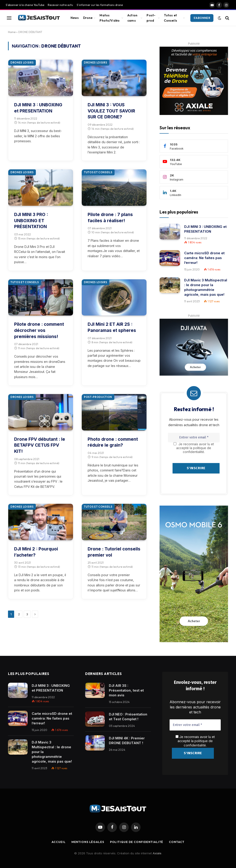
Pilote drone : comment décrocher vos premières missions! (39, 330)
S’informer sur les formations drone (100, 5)
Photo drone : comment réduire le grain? (113, 442)
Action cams (132, 18)
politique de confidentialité (198, 743)
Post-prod (151, 18)
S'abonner (202, 18)
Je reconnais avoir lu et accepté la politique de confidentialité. (194, 448)
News (75, 18)
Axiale (157, 852)
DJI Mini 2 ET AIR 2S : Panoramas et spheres (112, 327)
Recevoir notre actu (60, 5)
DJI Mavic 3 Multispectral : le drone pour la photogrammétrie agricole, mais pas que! (206, 287)
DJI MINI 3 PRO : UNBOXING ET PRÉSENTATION (31, 221)
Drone (88, 18)
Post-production (98, 397)
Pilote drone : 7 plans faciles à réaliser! (110, 218)
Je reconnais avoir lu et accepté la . (195, 741)
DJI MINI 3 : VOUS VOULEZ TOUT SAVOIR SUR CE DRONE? (111, 111)
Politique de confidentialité (137, 840)
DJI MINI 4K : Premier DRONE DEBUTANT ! (127, 741)
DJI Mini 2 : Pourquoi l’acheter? (36, 552)
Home (12, 32)
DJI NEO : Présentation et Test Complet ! (128, 717)
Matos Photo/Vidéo (110, 18)
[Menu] (9, 18)
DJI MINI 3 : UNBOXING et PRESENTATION (38, 108)
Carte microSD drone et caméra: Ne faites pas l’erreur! (204, 258)
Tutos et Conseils (170, 18)
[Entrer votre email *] (194, 437)
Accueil (57, 840)
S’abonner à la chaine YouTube (25, 5)
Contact (178, 840)
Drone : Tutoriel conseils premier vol (114, 552)
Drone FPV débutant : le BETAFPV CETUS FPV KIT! (40, 445)
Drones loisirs (22, 63)
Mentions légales (86, 840)
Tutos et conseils (98, 172)
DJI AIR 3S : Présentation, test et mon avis (126, 690)
